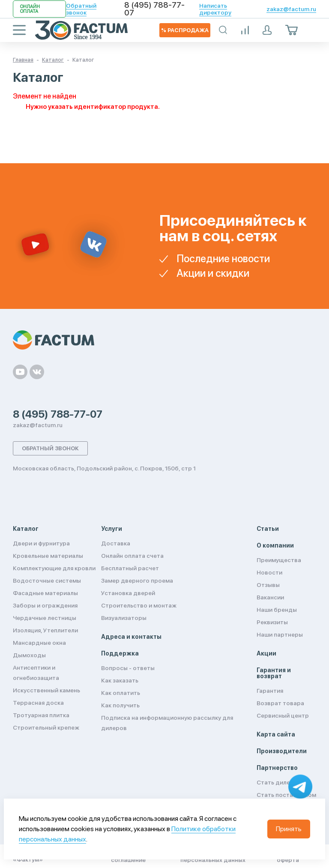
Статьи (268, 529)
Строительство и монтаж (139, 605)
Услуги (112, 529)
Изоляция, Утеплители (45, 630)
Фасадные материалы (45, 593)
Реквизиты (272, 622)
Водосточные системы (47, 581)
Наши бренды (277, 610)
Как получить (120, 705)
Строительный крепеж (46, 727)
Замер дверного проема (137, 581)
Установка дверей (128, 593)
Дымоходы (29, 655)
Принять (289, 829)
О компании (275, 545)
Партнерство (277, 768)
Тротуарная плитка (41, 715)
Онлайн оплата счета (132, 556)
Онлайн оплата (30, 9)
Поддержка (120, 653)
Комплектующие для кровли (54, 568)
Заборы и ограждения (45, 605)
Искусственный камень (46, 690)
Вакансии (270, 597)
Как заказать (120, 680)
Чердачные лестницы (45, 618)
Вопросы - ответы (128, 668)
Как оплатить (121, 693)
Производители (282, 751)
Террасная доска (38, 703)
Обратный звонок (81, 9)
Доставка (116, 543)
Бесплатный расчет (130, 568)
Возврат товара (280, 703)
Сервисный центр (283, 715)
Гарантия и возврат (274, 673)
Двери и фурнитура (41, 543)
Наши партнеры (280, 635)
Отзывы (268, 585)
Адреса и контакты (131, 637)
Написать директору (215, 9)
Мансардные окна (39, 643)
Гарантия (270, 691)
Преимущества (279, 560)
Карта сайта (276, 734)
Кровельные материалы (48, 556)
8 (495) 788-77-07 (154, 9)
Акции (266, 653)
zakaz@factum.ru (291, 9)
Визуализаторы (124, 618)
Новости (269, 572)
